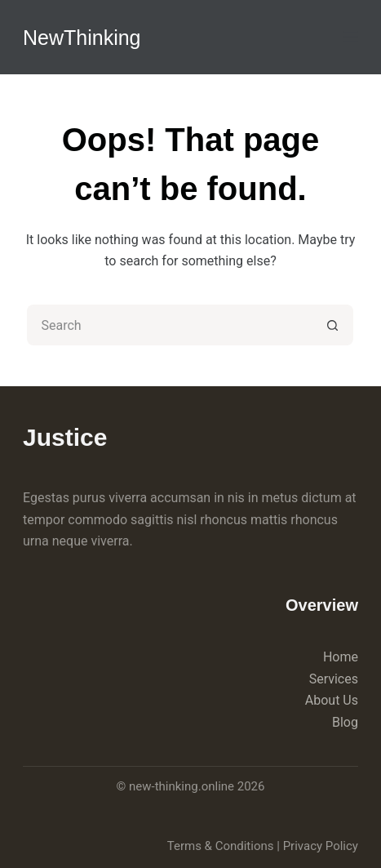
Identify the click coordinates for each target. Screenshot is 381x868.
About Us (332, 700)
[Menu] (351, 37)
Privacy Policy (321, 846)
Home (341, 657)
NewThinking (82, 38)
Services (334, 679)
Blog (345, 722)
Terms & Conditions (221, 846)
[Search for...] (170, 325)
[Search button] (333, 325)
